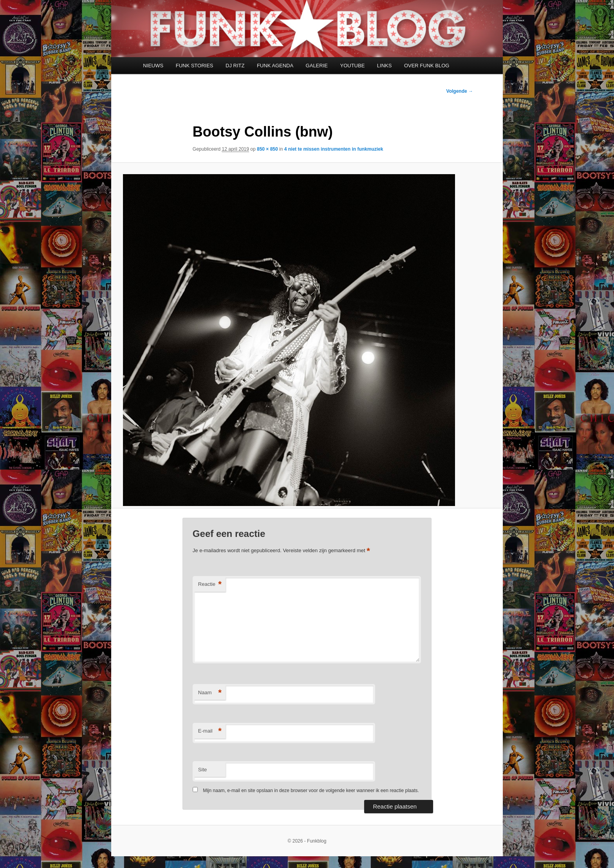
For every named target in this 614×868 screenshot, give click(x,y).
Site (202, 770)
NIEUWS (153, 66)
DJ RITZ (235, 66)
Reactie (210, 584)
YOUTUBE (352, 66)
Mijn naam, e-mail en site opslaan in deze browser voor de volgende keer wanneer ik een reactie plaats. (311, 791)
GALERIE (317, 66)
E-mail (210, 731)
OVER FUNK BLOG (427, 66)
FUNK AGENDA (275, 66)
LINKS (385, 66)
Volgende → (460, 91)
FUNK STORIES (195, 66)
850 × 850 (267, 149)
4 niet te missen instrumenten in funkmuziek (334, 149)
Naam (210, 693)
